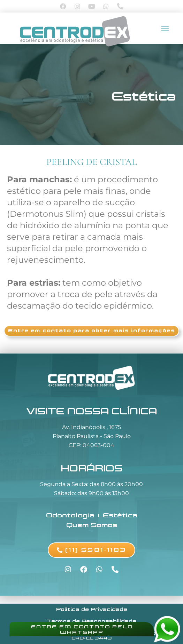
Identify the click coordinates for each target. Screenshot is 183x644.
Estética (144, 96)
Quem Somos (92, 525)
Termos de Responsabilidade (91, 621)
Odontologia (70, 515)
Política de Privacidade (92, 609)
